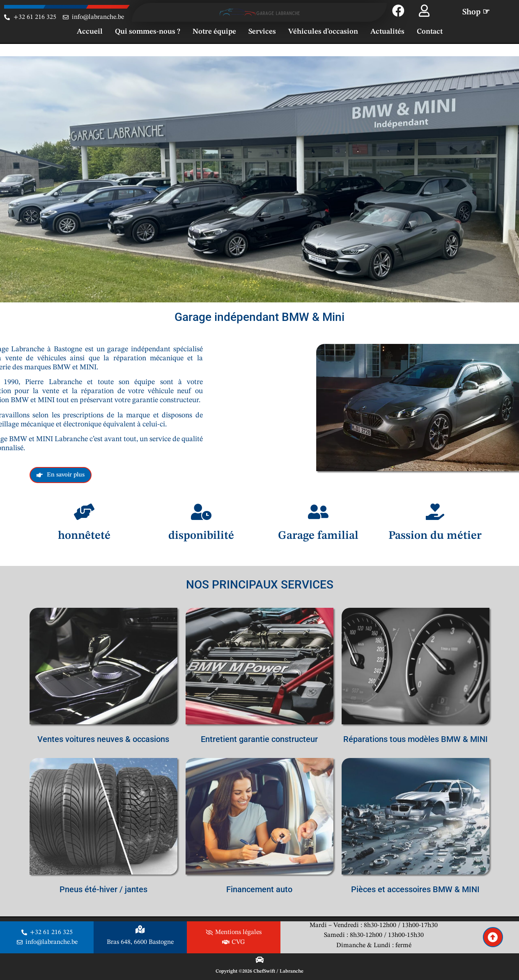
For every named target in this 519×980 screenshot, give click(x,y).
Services (262, 32)
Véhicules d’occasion (323, 32)
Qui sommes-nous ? (148, 32)
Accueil (90, 32)
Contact (430, 32)
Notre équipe (214, 32)
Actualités (387, 32)
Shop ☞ (476, 12)
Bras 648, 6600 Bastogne (140, 942)
